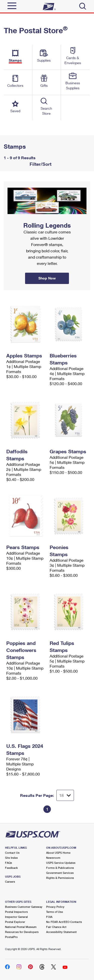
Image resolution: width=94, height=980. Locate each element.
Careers (10, 882)
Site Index (11, 858)
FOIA (49, 917)
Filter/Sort (40, 164)
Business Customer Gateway (24, 907)
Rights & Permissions (60, 878)
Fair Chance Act (56, 927)
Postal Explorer (15, 922)
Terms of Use (55, 912)
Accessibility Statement (61, 932)
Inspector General (16, 917)
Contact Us (12, 853)
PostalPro (11, 937)
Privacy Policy (55, 907)
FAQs (9, 863)
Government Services (60, 873)
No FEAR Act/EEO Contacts (64, 922)
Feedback (11, 868)
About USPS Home (58, 853)
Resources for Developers (22, 932)
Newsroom (53, 858)
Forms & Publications (60, 868)
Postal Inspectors (16, 912)
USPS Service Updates (61, 863)
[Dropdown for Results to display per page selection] (65, 795)
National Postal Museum (21, 927)
